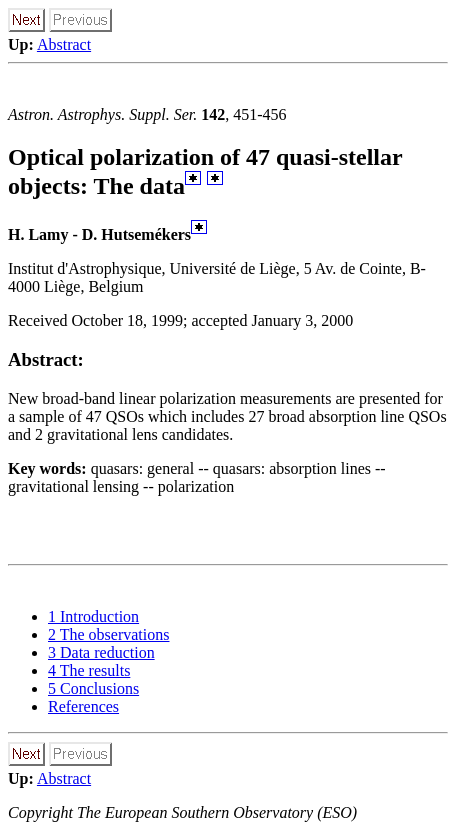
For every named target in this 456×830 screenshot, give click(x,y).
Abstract (64, 44)
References (83, 706)
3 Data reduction (101, 652)
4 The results (89, 670)
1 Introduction (93, 616)
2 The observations (108, 634)
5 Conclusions (93, 688)
